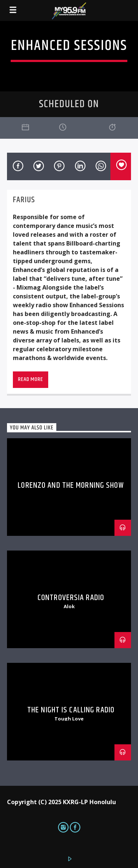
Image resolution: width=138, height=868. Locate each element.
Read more (30, 379)
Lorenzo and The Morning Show (71, 485)
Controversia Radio (71, 598)
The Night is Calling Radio (71, 710)
